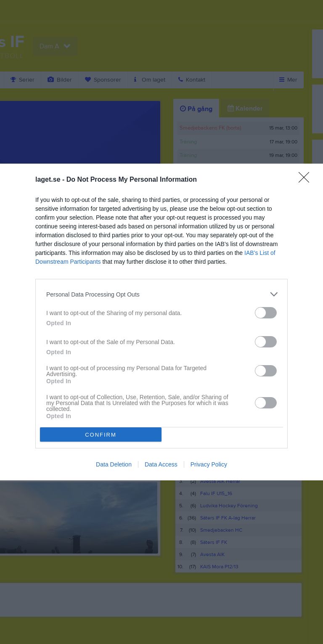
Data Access (161, 464)
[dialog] (161, 322)
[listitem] (161, 294)
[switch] (266, 313)
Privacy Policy (209, 464)
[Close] (307, 180)
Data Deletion (114, 464)
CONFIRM (101, 434)
